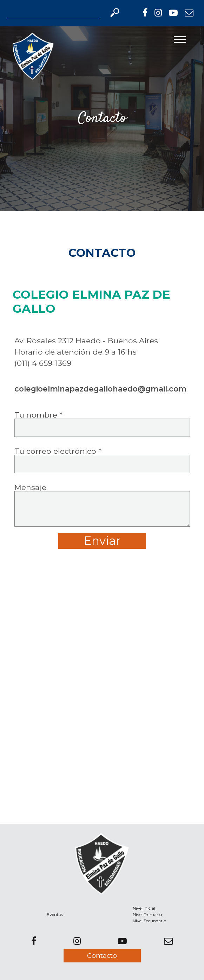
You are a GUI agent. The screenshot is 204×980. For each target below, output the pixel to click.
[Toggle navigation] (180, 40)
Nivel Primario (147, 914)
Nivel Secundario (149, 921)
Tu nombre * (102, 422)
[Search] (54, 13)
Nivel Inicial (144, 908)
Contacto (102, 956)
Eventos (55, 914)
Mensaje (102, 516)
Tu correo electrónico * (102, 459)
